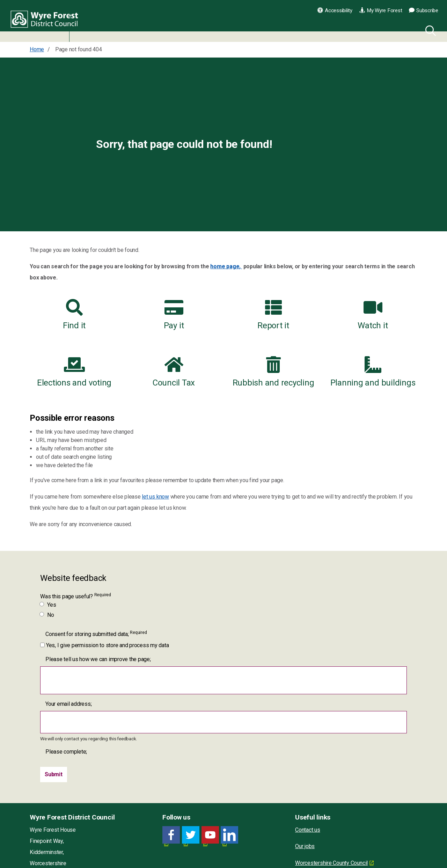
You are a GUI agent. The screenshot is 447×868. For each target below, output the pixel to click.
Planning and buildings (373, 372)
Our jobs (305, 846)
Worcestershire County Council (331, 863)
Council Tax (174, 372)
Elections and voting (74, 372)
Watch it (373, 315)
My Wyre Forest (381, 10)
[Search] (429, 30)
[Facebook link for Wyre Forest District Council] (171, 835)
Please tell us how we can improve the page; (98, 659)
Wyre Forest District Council (46, 21)
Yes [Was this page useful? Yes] (48, 605)
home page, (226, 266)
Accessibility (335, 10)
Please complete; (66, 752)
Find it (74, 315)
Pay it (174, 315)
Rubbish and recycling (273, 372)
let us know (155, 497)
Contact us (308, 830)
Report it (273, 315)
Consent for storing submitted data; (96, 634)
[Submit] (54, 775)
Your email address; (68, 704)
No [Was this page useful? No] (47, 615)
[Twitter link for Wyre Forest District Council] (191, 835)
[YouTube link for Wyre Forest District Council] (210, 835)
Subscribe (424, 10)
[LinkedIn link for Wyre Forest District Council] (229, 835)
